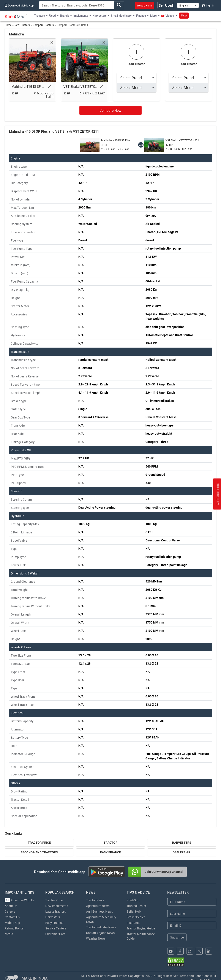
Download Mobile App (19, 5)
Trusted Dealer (136, 906)
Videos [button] (168, 16)
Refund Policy (14, 928)
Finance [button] (141, 16)
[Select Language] (188, 5)
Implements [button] (81, 16)
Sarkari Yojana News (100, 933)
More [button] (153, 16)
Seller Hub (134, 911)
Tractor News (95, 900)
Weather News (96, 938)
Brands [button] (65, 16)
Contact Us (12, 917)
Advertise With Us (20, 900)
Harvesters (182, 843)
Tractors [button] (39, 16)
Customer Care (55, 934)
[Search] (77, 5)
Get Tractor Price (218, 494)
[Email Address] (192, 925)
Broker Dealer (136, 917)
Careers (10, 911)
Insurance (133, 923)
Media (9, 934)
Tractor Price (39, 843)
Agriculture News (98, 906)
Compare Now (110, 110)
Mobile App (12, 923)
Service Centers (56, 928)
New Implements (57, 906)
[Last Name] (192, 914)
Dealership (182, 852)
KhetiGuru (133, 900)
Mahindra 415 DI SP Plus (29, 86)
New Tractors (22, 25)
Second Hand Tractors (39, 852)
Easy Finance (110, 852)
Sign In (208, 5)
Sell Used (166, 5)
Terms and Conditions (195, 976)
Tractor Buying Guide (141, 928)
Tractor (110, 843)
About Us (11, 906)
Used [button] (52, 16)
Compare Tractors (43, 25)
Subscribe (177, 937)
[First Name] (192, 902)
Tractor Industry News (101, 927)
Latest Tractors (56, 911)
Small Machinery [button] (121, 16)
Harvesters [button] (100, 16)
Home (8, 25)
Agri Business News (99, 911)
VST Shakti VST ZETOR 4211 (81, 86)
